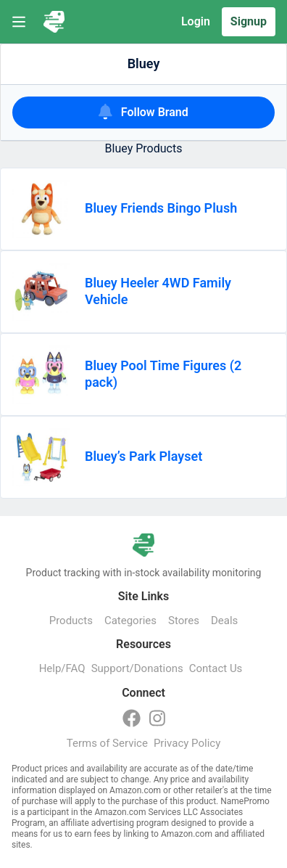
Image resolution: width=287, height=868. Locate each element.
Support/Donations (137, 668)
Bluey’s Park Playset (143, 456)
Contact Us (216, 668)
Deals (224, 621)
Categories (130, 621)
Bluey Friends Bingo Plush (161, 208)
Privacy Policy (187, 743)
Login (196, 21)
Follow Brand (143, 111)
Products (71, 621)
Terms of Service (107, 743)
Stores (184, 621)
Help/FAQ (62, 668)
